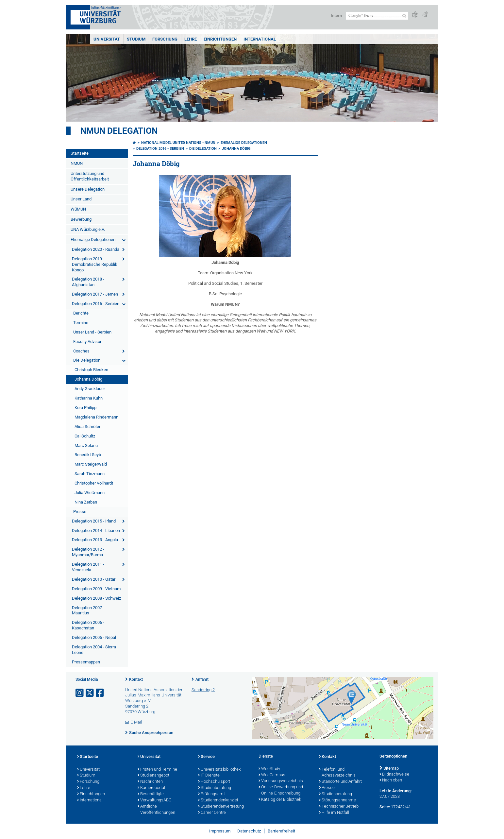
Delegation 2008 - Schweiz (96, 598)
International (260, 39)
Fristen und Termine (157, 770)
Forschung (165, 39)
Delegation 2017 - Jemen (95, 294)
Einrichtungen (220, 39)
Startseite (80, 153)
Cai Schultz (85, 436)
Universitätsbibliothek (219, 770)
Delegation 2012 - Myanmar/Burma (88, 552)
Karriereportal (151, 788)
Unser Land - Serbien (92, 332)
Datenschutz (249, 831)
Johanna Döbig (88, 379)
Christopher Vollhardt (94, 483)
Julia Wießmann (90, 493)
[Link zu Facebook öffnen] (100, 693)
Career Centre (212, 813)
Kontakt (136, 679)
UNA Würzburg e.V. (88, 229)
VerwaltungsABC (154, 800)
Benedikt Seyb (88, 455)
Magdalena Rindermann (96, 417)
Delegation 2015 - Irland (94, 521)
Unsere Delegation (88, 189)
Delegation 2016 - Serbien (96, 304)
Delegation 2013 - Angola (95, 540)
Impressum (220, 831)
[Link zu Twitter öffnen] (90, 693)
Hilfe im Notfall (334, 813)
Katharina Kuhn (89, 398)
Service (206, 757)
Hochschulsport (214, 782)
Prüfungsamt (211, 794)
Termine (81, 323)
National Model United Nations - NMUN (178, 143)
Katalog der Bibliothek (280, 800)
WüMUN (78, 209)
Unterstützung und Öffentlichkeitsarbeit (90, 176)
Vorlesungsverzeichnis (281, 781)
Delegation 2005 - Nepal (94, 637)
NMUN (77, 163)
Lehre (191, 39)
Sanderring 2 (203, 690)
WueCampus (272, 775)
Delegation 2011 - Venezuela (88, 567)
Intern (336, 16)
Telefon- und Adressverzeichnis (337, 773)
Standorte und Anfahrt (340, 782)
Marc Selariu (86, 445)
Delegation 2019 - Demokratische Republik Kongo (95, 264)
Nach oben (391, 780)
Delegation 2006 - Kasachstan (88, 625)
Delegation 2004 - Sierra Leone (94, 650)
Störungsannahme (337, 800)
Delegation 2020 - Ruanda (96, 249)
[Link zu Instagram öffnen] (80, 693)
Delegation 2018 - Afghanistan (88, 282)
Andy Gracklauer (90, 389)
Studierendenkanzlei (218, 800)
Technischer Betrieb (339, 807)
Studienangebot (153, 776)
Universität (107, 39)
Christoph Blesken (91, 370)
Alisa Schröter (87, 427)
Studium (136, 39)
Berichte (81, 313)
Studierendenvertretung (221, 807)
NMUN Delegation (119, 131)
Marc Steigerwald (91, 464)
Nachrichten (150, 782)
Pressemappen (86, 662)
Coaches (81, 351)
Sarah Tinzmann (90, 474)
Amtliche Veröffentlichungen (156, 810)
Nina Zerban (86, 502)
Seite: (385, 807)
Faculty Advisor (87, 342)
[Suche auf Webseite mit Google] (377, 16)
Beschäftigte (151, 794)
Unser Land (81, 199)
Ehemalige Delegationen (93, 240)
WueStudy (269, 769)
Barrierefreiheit (281, 831)
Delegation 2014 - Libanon (96, 531)
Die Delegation (87, 360)
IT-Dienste (209, 776)
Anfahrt (202, 679)
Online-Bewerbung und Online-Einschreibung (281, 790)
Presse (80, 512)
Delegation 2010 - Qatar (94, 579)
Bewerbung (81, 219)
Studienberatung (215, 788)
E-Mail (136, 722)
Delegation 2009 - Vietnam (96, 589)
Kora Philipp (85, 408)
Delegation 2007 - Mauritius (88, 610)
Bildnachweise (394, 775)
